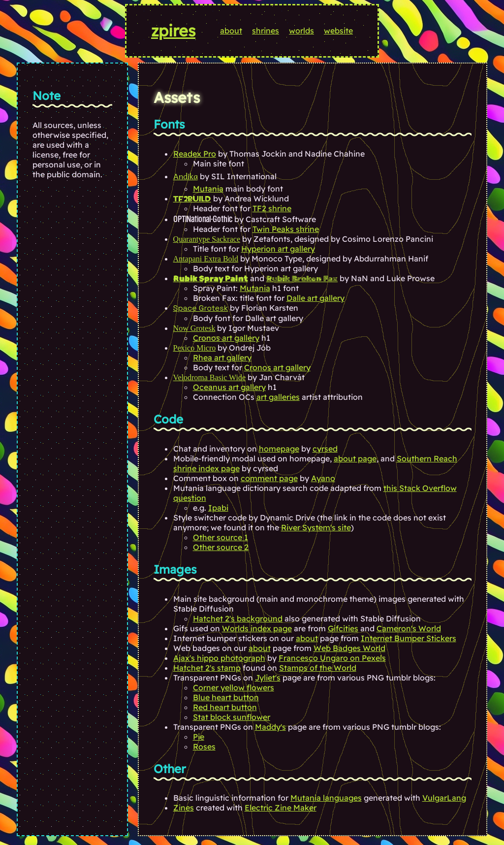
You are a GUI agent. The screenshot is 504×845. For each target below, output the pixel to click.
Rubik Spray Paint (211, 278)
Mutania (208, 189)
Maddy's (270, 727)
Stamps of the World (318, 668)
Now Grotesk (194, 328)
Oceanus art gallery (229, 387)
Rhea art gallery (222, 357)
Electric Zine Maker (281, 808)
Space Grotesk (201, 308)
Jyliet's (268, 678)
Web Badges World (349, 648)
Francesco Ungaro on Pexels (332, 658)
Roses (204, 747)
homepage (279, 449)
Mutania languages (326, 798)
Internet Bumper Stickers (409, 638)
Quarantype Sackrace (207, 239)
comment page (269, 478)
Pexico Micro (195, 348)
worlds (301, 31)
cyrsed (325, 449)
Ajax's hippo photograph (219, 658)
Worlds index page (257, 628)
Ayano (323, 478)
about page (355, 458)
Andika (186, 176)
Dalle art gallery (315, 298)
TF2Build (192, 199)
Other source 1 (220, 537)
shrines (266, 31)
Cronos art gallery (226, 338)
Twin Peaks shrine (286, 229)
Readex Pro (195, 154)
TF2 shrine (272, 208)
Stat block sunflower (232, 717)
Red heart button (225, 707)
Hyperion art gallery (278, 249)
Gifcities (343, 628)
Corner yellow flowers (234, 687)
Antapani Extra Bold (206, 259)
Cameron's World (409, 628)
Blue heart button (226, 697)
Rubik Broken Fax (302, 278)
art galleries (278, 397)
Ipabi (218, 508)
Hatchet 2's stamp (207, 668)
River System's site (316, 527)
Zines (184, 808)
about (231, 31)
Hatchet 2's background (238, 618)
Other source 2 (221, 547)
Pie (199, 737)
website (338, 31)
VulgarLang (444, 798)
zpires (173, 31)
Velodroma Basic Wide (209, 377)
